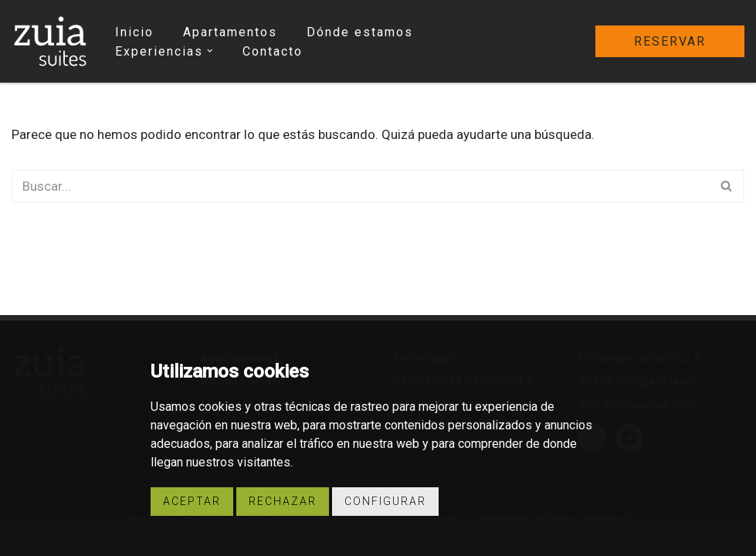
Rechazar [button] (283, 501)
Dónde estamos (360, 32)
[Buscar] (361, 186)
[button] (210, 51)
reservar (670, 41)
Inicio (134, 32)
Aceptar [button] (192, 501)
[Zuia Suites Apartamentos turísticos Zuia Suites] (50, 41)
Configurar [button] (385, 501)
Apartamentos (230, 32)
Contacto (273, 51)
